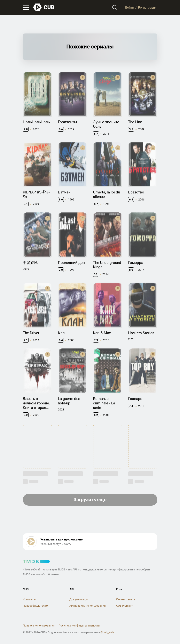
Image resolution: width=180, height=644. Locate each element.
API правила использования (88, 606)
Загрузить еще (90, 500)
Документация (79, 599)
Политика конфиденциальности (79, 626)
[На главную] (44, 7)
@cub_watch (108, 632)
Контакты (29, 599)
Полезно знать (126, 599)
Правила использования (39, 626)
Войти (130, 7)
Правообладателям (35, 606)
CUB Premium (125, 606)
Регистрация (147, 7)
